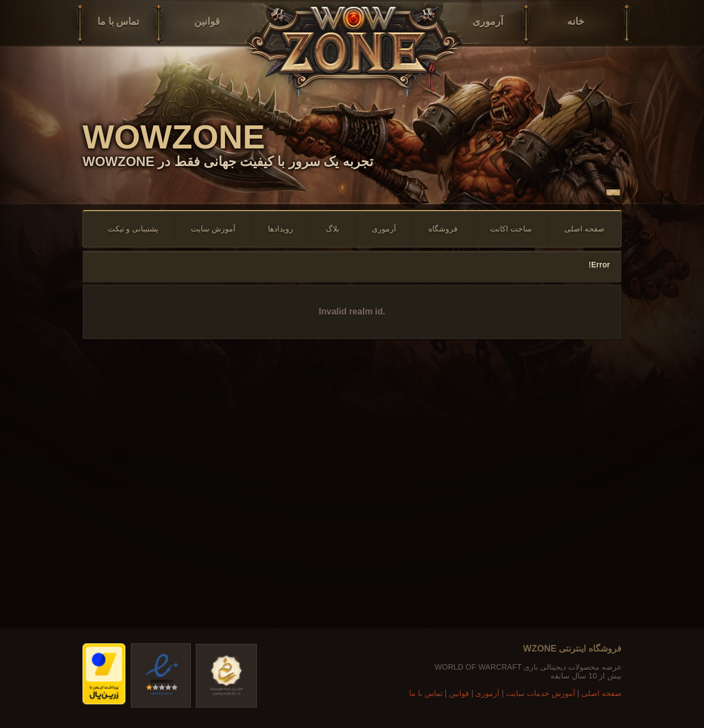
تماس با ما (118, 21)
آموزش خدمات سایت (541, 693)
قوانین (207, 21)
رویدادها (280, 229)
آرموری (488, 21)
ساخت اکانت (511, 229)
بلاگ (332, 229)
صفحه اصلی (584, 229)
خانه (576, 21)
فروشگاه (443, 229)
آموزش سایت (213, 229)
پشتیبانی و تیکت (133, 229)
